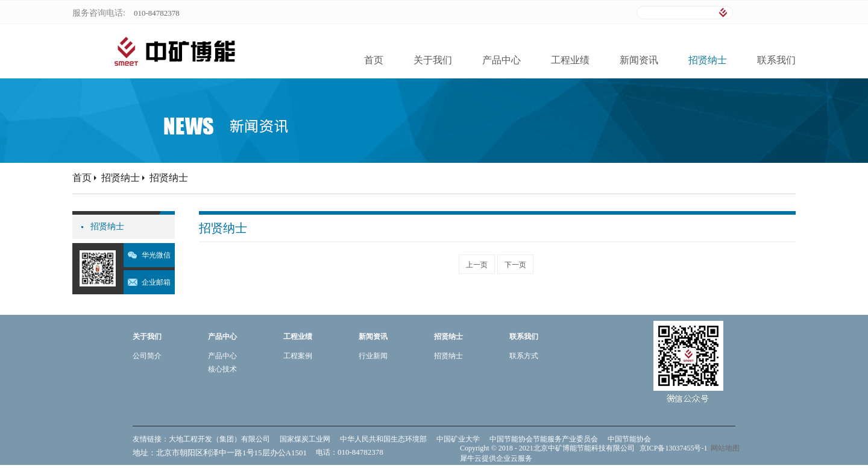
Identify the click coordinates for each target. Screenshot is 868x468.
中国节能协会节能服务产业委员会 (544, 439)
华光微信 (156, 255)
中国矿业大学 (458, 439)
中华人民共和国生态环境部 (383, 439)
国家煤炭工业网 (305, 439)
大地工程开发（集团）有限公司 (219, 439)
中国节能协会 (629, 439)
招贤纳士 (121, 178)
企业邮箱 (156, 282)
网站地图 (723, 448)
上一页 (477, 265)
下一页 (515, 265)
